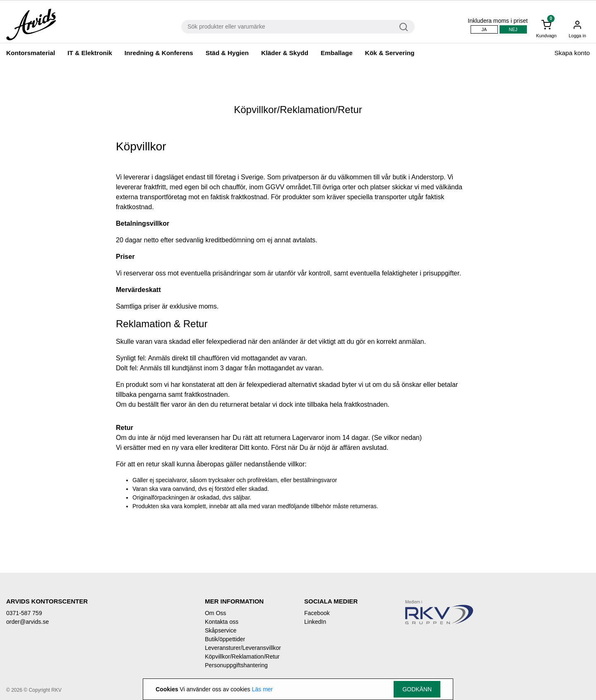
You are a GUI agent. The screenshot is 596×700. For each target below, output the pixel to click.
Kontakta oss (222, 622)
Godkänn (417, 689)
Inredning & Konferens (159, 53)
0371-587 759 (24, 613)
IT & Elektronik (90, 53)
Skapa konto (572, 53)
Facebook (317, 613)
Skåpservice (221, 630)
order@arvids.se (28, 622)
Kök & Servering (390, 53)
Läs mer (262, 689)
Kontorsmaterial (31, 53)
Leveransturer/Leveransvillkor (243, 648)
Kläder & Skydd (285, 53)
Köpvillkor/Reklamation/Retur (242, 657)
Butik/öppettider (225, 639)
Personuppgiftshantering (236, 665)
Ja (484, 29)
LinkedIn (315, 622)
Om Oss (215, 613)
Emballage (337, 53)
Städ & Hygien (227, 53)
